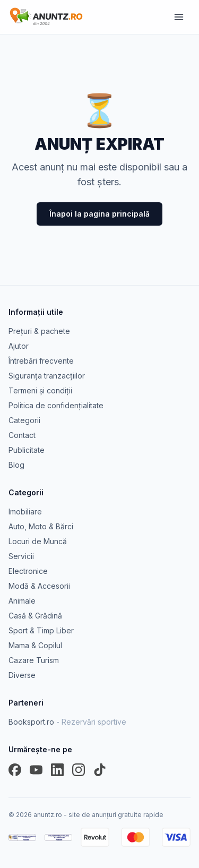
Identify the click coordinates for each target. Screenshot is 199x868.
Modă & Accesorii (39, 586)
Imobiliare (25, 512)
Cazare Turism (34, 660)
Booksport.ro (67, 722)
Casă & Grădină (35, 616)
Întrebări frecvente (41, 361)
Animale (22, 601)
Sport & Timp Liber (41, 630)
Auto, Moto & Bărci (41, 526)
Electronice (28, 571)
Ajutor (19, 346)
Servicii (21, 556)
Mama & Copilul (35, 645)
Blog (16, 465)
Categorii (24, 420)
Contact (22, 435)
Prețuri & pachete (39, 331)
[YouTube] (36, 770)
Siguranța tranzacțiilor (47, 376)
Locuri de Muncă (38, 541)
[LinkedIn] (57, 770)
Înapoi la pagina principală (99, 214)
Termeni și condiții (40, 390)
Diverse (22, 675)
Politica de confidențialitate (56, 405)
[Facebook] (15, 770)
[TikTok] (100, 770)
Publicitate (27, 450)
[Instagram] (79, 770)
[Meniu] (179, 17)
